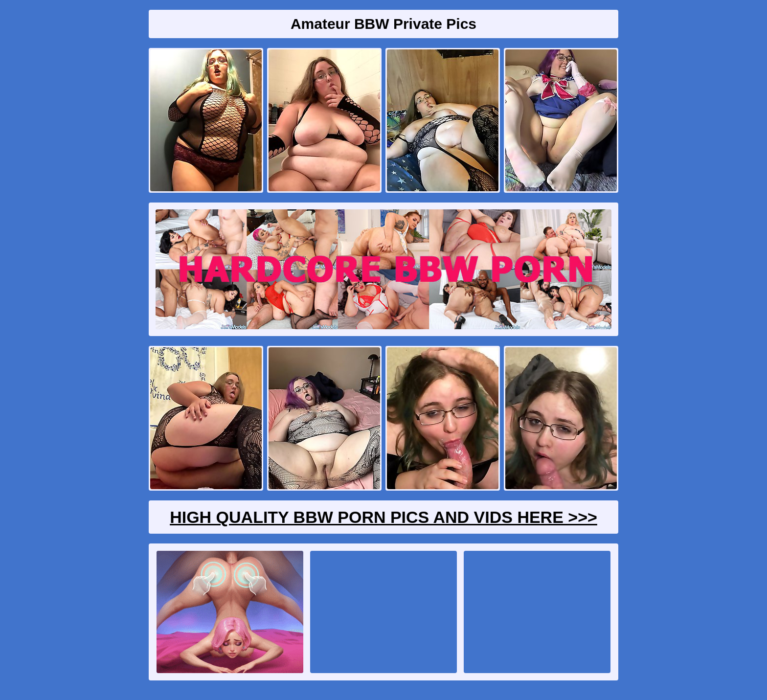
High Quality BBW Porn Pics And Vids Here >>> (383, 517)
